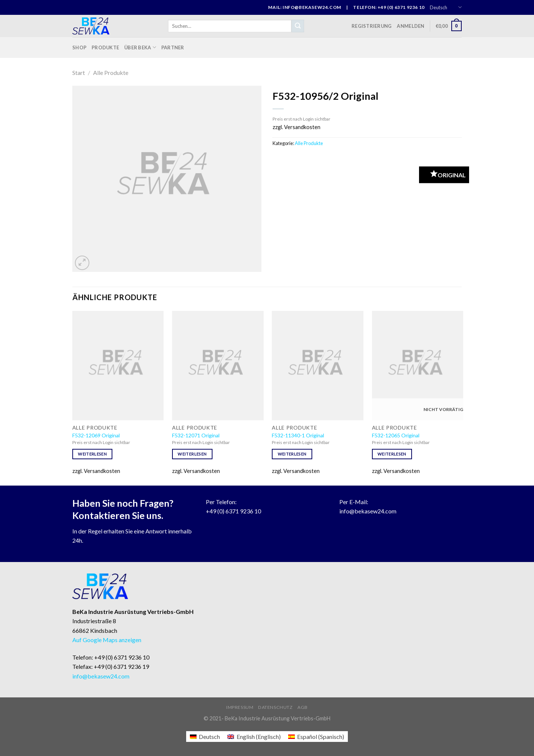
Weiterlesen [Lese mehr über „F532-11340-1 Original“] (292, 454)
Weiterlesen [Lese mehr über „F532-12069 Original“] (92, 454)
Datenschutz (276, 707)
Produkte (105, 47)
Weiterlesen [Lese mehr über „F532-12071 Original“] (192, 454)
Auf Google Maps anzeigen (107, 640)
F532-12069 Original (96, 435)
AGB (303, 707)
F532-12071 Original (196, 435)
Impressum (240, 707)
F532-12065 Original (396, 435)
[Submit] (298, 26)
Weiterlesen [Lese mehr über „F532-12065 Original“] (392, 454)
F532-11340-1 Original (298, 435)
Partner (173, 47)
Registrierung (372, 26)
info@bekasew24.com (368, 511)
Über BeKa (140, 47)
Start (79, 73)
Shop (79, 47)
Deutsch (446, 7)
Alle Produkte (111, 73)
